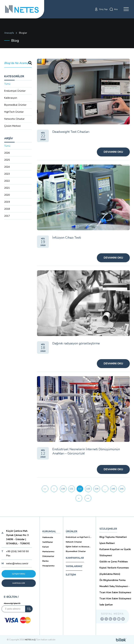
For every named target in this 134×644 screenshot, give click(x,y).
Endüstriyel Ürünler (15, 91)
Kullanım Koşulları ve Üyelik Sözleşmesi (115, 552)
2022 (7, 181)
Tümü (7, 84)
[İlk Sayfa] (45, 489)
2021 (7, 188)
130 (63, 489)
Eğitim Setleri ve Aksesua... (78, 547)
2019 (7, 202)
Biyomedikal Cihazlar (76, 551)
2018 (7, 209)
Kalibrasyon (11, 98)
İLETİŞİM (71, 575)
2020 (7, 195)
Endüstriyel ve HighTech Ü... (79, 537)
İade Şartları (106, 605)
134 (97, 489)
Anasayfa (9, 33)
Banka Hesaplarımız (48, 563)
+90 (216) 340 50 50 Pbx (17, 554)
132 (81, 488)
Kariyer (46, 547)
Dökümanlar (48, 556)
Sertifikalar (48, 542)
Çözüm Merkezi (12, 126)
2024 (7, 167)
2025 (7, 160)
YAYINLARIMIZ (74, 566)
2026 (7, 153)
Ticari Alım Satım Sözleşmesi (115, 599)
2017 (7, 216)
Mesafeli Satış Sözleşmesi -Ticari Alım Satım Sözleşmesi (115, 589)
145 (113, 489)
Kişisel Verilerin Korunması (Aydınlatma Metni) (114, 571)
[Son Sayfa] (88, 498)
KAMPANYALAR (75, 558)
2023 (7, 174)
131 (71, 489)
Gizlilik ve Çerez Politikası (114, 562)
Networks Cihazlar (14, 119)
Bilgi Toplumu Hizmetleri (113, 537)
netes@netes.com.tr (17, 564)
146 (122, 489)
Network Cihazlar (74, 542)
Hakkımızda (48, 537)
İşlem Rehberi (107, 543)
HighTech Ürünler (14, 112)
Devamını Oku (113, 152)
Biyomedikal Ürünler (15, 105)
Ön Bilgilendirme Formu (113, 580)
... (105, 489)
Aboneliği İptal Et (12, 603)
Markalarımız (48, 552)
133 (88, 489)
